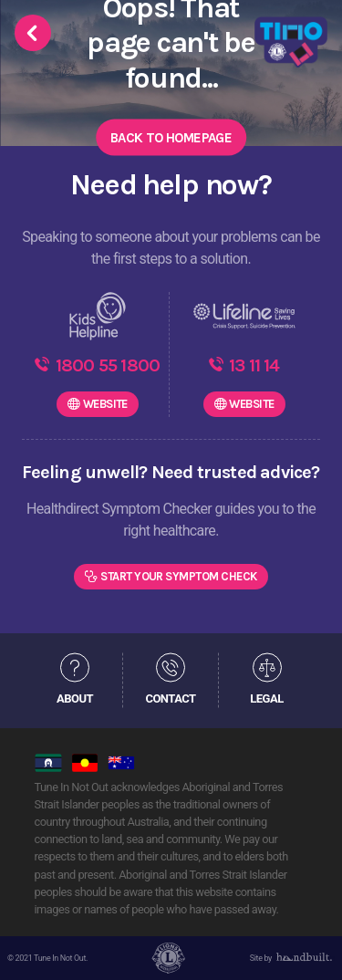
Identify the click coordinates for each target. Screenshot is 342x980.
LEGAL (266, 699)
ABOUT (75, 699)
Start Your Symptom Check (179, 576)
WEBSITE (105, 404)
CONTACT (170, 699)
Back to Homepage (171, 137)
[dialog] (308, 944)
